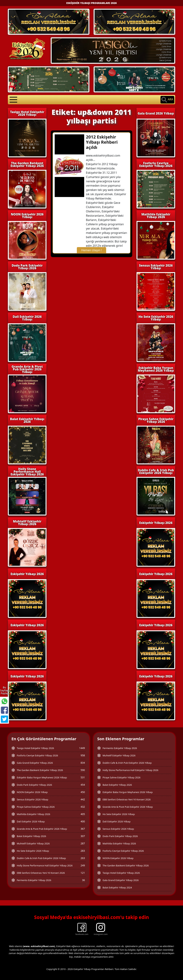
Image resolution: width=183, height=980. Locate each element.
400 (83, 821)
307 (83, 836)
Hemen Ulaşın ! (91, 250)
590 (83, 770)
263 (83, 858)
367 (83, 829)
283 (83, 851)
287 (83, 843)
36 (83, 880)
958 (83, 755)
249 (83, 865)
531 (83, 777)
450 (83, 792)
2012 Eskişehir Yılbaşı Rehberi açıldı (102, 142)
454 (83, 785)
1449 (82, 748)
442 (83, 799)
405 (83, 814)
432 (83, 807)
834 (83, 763)
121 (83, 873)
